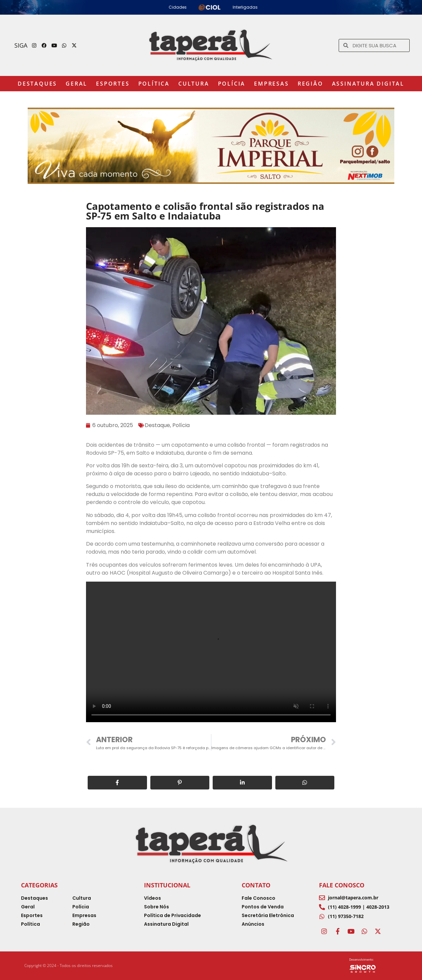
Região (310, 84)
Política (154, 84)
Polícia (232, 84)
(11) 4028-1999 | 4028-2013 (359, 907)
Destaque (157, 425)
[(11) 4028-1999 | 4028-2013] (322, 907)
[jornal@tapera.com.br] (322, 898)
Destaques (37, 84)
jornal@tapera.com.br (353, 898)
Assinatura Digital (368, 84)
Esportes (113, 84)
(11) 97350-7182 (346, 916)
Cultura (194, 84)
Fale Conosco (342, 885)
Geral (76, 84)
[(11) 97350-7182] (322, 916)
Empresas (271, 84)
